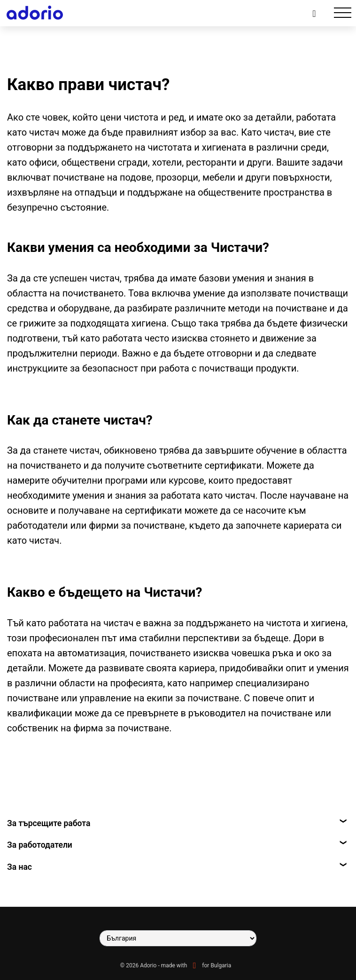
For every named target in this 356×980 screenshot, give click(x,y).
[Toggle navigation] (343, 13)
